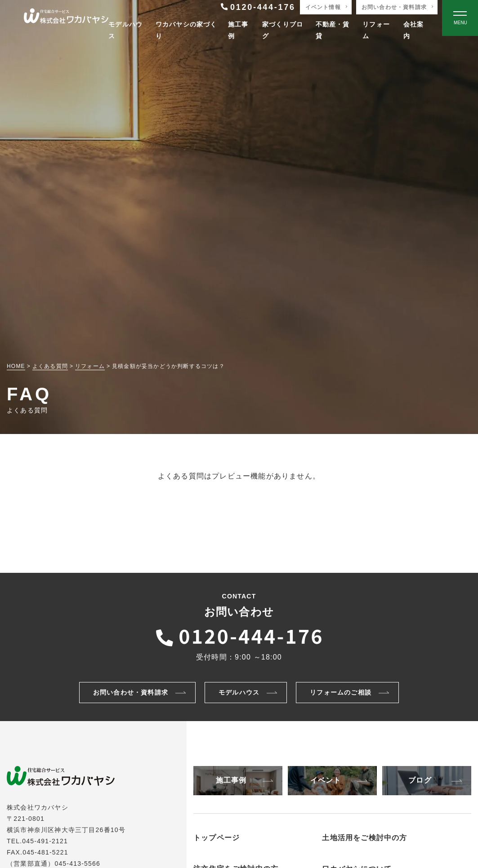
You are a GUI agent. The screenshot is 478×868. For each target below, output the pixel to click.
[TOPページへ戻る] (66, 18)
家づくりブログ (283, 30)
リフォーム (376, 30)
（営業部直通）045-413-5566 (54, 864)
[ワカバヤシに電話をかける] (239, 635)
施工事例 (238, 30)
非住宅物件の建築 (363, 852)
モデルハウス (125, 30)
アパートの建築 (360, 862)
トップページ (217, 838)
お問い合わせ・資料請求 (394, 7)
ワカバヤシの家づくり (186, 30)
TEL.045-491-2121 (37, 841)
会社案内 (414, 30)
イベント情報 (323, 7)
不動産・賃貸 (333, 30)
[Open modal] (460, 18)
